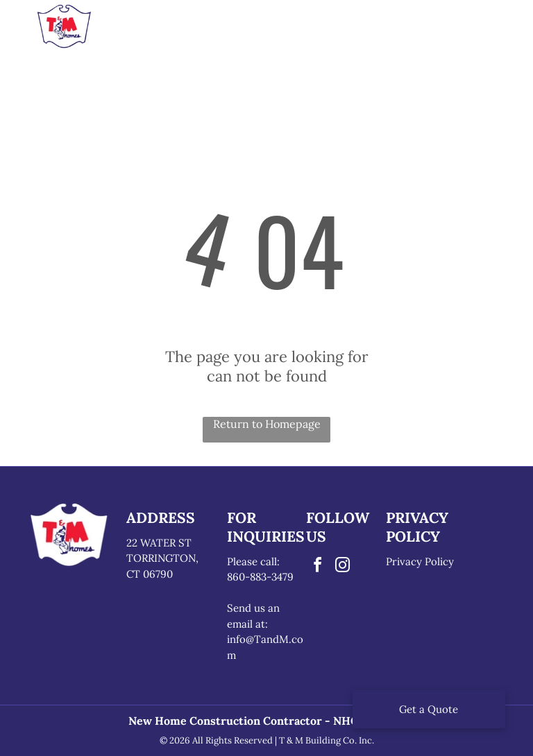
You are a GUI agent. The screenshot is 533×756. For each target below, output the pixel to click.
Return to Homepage (267, 424)
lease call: (256, 561)
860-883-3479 (260, 577)
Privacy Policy (420, 561)
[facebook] (317, 567)
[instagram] (342, 567)
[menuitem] (161, 31)
